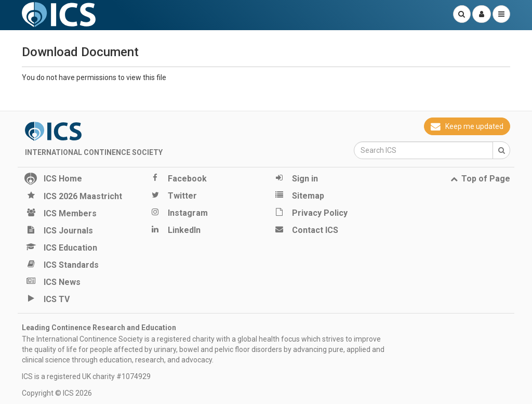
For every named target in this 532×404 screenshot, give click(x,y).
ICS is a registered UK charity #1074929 (86, 376)
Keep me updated (467, 126)
